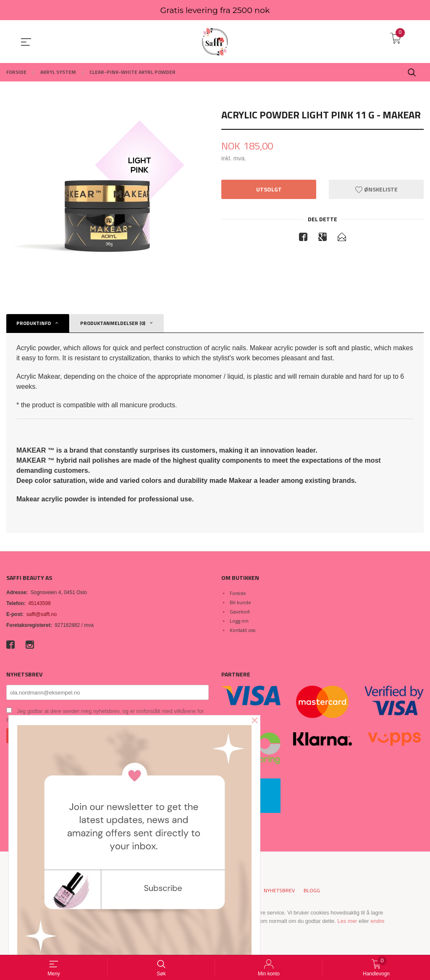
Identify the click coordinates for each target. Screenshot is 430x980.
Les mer (347, 921)
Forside (238, 593)
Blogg (312, 891)
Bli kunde (240, 602)
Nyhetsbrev (279, 891)
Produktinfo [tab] (34, 323)
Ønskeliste (376, 190)
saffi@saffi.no (42, 614)
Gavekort (240, 612)
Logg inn (239, 621)
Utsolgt (269, 190)
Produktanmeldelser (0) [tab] (113, 323)
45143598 (39, 603)
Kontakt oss (243, 630)
